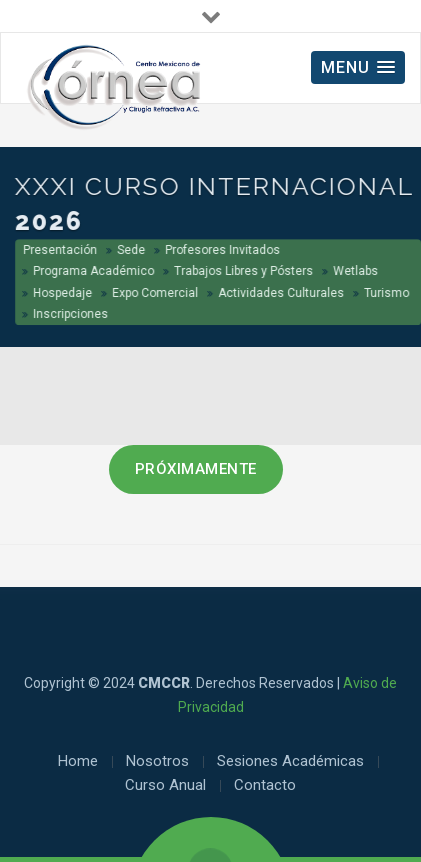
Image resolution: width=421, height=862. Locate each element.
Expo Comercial (156, 293)
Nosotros (157, 761)
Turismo (387, 293)
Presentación (61, 250)
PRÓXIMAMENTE (196, 469)
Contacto (265, 785)
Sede (132, 250)
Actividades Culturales (282, 293)
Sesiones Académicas (290, 761)
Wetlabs (356, 271)
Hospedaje (63, 293)
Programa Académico (94, 271)
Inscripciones (71, 314)
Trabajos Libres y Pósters (244, 271)
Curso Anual (165, 785)
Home (78, 761)
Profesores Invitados (223, 250)
